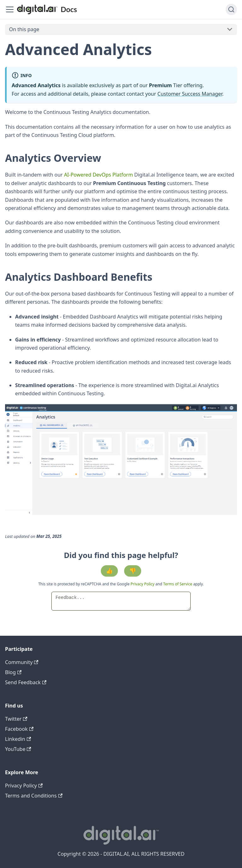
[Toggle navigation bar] (10, 9)
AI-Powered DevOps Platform (98, 175)
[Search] (231, 9)
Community (22, 662)
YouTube (18, 749)
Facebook (19, 729)
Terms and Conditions (34, 796)
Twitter (16, 719)
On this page (24, 29)
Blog (13, 672)
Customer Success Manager (190, 94)
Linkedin (18, 739)
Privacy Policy (143, 584)
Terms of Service (178, 584)
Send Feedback (26, 682)
